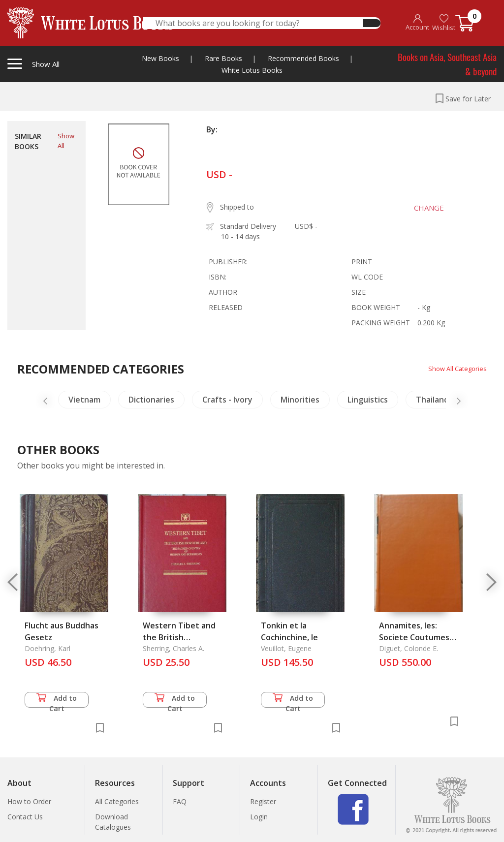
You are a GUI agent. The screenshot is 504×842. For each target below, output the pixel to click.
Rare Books (223, 58)
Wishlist (444, 23)
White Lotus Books (252, 70)
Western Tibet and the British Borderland (179, 637)
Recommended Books (303, 58)
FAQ (180, 801)
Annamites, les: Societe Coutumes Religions (414, 637)
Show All (66, 141)
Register (263, 801)
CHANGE (423, 208)
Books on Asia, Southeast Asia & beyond (447, 64)
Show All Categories (455, 368)
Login (259, 817)
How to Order (29, 801)
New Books (160, 58)
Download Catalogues (113, 822)
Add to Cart (57, 701)
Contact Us (25, 817)
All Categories (117, 801)
